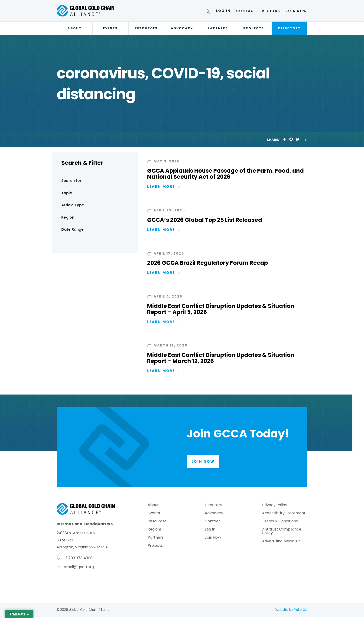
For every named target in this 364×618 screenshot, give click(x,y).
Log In (223, 11)
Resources (146, 28)
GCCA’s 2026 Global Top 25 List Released (205, 220)
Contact (246, 11)
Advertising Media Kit (281, 542)
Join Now (296, 11)
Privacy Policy (275, 506)
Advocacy (182, 28)
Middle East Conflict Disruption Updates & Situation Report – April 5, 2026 (221, 309)
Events (110, 28)
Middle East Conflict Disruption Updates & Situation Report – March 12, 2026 (221, 359)
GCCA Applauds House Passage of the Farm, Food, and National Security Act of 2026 (226, 174)
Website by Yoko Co (291, 610)
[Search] (209, 12)
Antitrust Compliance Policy (282, 532)
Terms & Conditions (280, 522)
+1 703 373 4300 (78, 559)
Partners (218, 28)
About (74, 28)
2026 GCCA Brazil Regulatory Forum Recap (208, 263)
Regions (271, 11)
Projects (254, 28)
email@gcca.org (79, 568)
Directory (289, 28)
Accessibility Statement (284, 514)
